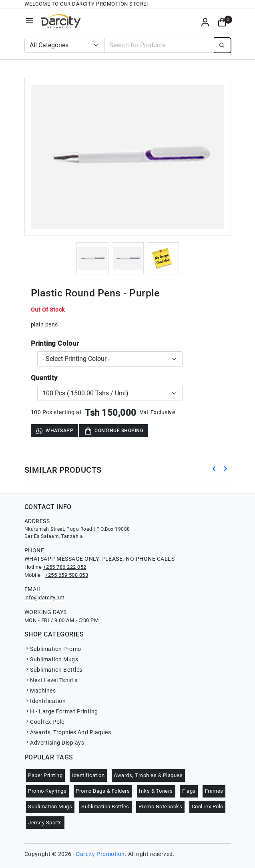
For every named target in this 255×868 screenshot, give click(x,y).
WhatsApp (54, 431)
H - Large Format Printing (61, 711)
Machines (40, 691)
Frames (214, 791)
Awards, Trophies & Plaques (148, 775)
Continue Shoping (114, 431)
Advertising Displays (54, 743)
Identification (45, 701)
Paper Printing (45, 775)
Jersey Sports (45, 823)
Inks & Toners (156, 791)
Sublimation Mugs (51, 659)
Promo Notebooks (161, 807)
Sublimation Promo (53, 649)
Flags (189, 791)
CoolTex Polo (45, 722)
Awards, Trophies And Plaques (68, 732)
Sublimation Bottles (53, 670)
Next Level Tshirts (51, 680)
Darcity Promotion (100, 854)
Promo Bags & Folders (103, 791)
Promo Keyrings (47, 791)
